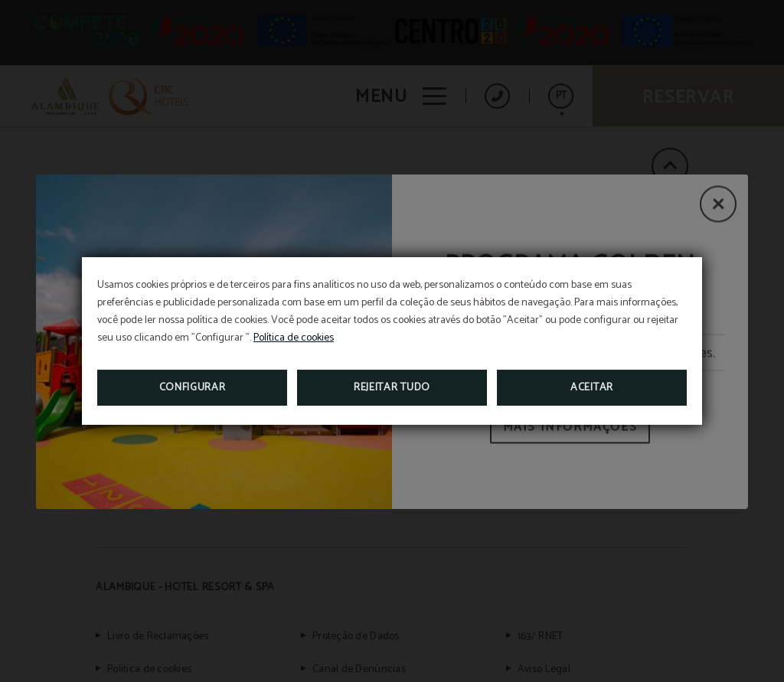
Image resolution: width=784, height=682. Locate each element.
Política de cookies (294, 338)
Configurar (193, 388)
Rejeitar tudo (392, 388)
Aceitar (592, 388)
